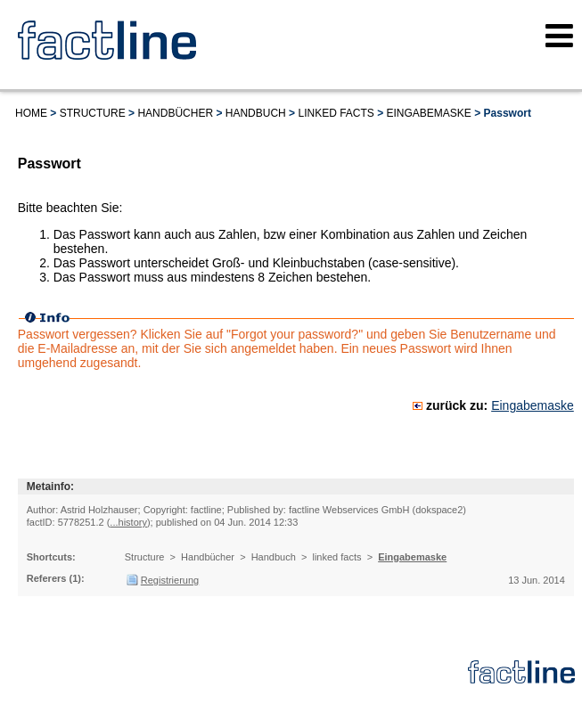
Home (31, 113)
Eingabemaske (429, 113)
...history (128, 522)
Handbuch (256, 113)
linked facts (336, 113)
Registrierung (170, 580)
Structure (93, 113)
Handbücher (175, 113)
